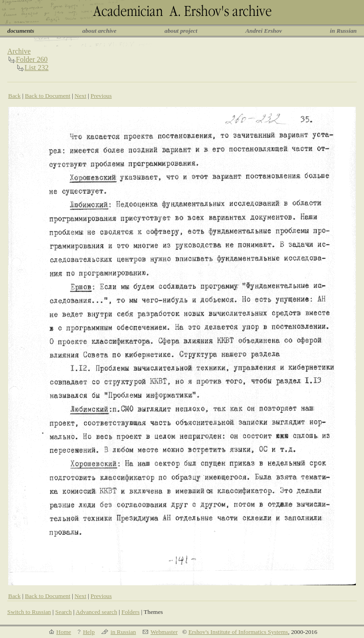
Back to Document (48, 96)
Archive (19, 51)
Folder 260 (32, 59)
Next (80, 96)
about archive (99, 31)
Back (14, 96)
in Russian (343, 31)
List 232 (37, 68)
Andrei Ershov (264, 31)
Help (89, 632)
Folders (130, 612)
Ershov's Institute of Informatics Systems (238, 632)
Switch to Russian (29, 612)
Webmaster (164, 632)
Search (64, 612)
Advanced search (96, 612)
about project (181, 31)
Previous (101, 96)
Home (64, 632)
